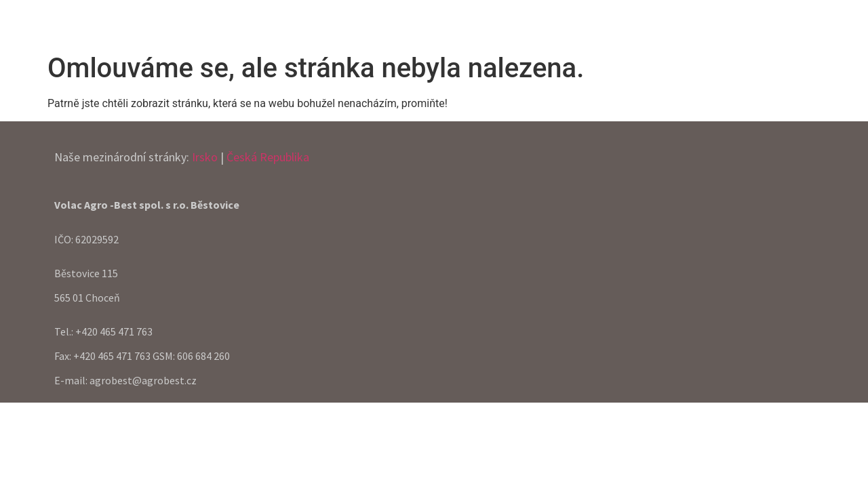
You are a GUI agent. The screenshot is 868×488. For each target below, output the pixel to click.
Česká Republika (268, 157)
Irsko (205, 157)
